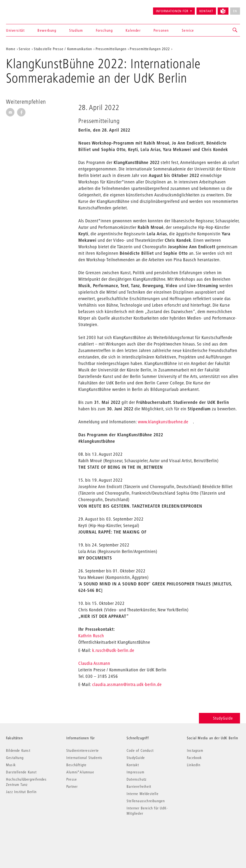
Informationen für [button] (172, 11)
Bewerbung (47, 30)
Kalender (133, 30)
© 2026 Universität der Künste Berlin (31, 834)
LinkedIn (194, 765)
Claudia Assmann (95, 663)
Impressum (135, 772)
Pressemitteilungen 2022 (150, 49)
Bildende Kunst (18, 750)
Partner (72, 786)
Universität (15, 30)
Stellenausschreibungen (146, 801)
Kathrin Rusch (92, 636)
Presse (72, 779)
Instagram (195, 750)
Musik (11, 765)
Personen (161, 30)
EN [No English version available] (235, 11)
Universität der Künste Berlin (25, 9)
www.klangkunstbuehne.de (163, 422)
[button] (235, 30)
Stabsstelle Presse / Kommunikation (63, 49)
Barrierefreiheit (139, 786)
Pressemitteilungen (111, 49)
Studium (76, 30)
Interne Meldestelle (143, 794)
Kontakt (206, 11)
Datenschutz (137, 779)
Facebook (194, 758)
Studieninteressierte (83, 750)
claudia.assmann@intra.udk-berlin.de (127, 684)
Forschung (104, 30)
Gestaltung (15, 758)
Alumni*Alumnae (80, 772)
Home (11, 49)
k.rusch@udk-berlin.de (113, 650)
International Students (84, 758)
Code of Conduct (140, 750)
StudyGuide (219, 718)
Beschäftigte (76, 765)
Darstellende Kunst (21, 772)
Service (188, 30)
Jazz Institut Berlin (21, 792)
